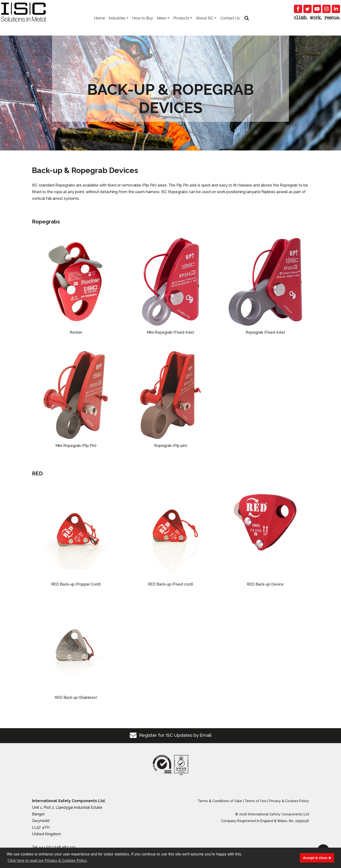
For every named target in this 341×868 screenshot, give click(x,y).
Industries (117, 24)
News (162, 24)
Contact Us (230, 24)
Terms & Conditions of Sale (220, 801)
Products (181, 24)
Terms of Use (256, 801)
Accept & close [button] (317, 858)
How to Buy (143, 24)
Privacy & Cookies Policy (289, 801)
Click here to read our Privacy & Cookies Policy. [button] (48, 861)
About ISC (205, 24)
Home (99, 24)
